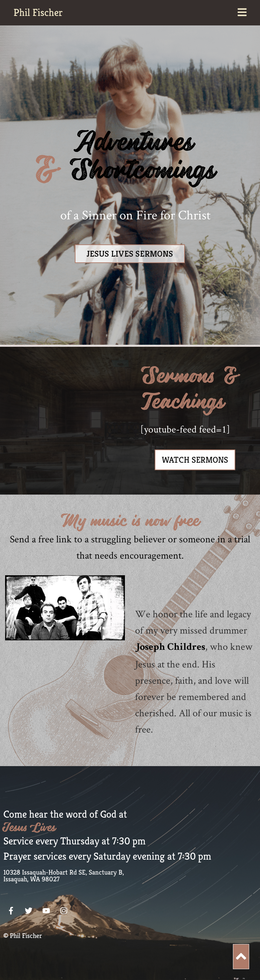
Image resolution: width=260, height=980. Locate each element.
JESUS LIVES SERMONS (130, 254)
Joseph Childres (170, 648)
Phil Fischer (38, 13)
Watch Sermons (195, 460)
